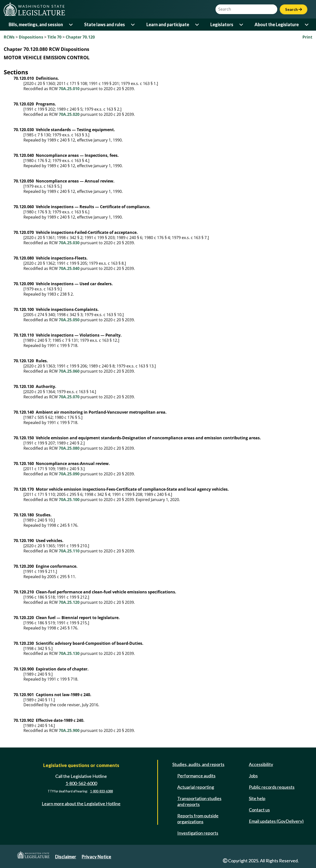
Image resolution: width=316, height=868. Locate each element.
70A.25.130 (69, 653)
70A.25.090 (69, 474)
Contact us (259, 810)
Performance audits (196, 776)
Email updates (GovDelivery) (276, 821)
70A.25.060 (69, 371)
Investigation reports (198, 833)
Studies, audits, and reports (198, 764)
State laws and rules (105, 24)
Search (294, 9)
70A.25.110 (69, 551)
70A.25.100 (69, 500)
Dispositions (31, 37)
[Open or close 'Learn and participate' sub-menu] (197, 25)
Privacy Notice (96, 857)
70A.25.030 (69, 243)
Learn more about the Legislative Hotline (81, 804)
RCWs (9, 37)
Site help (257, 798)
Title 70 (54, 37)
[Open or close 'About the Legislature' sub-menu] (307, 25)
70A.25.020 (69, 114)
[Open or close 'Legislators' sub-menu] (242, 25)
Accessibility (261, 764)
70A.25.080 (69, 448)
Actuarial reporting (196, 787)
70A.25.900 (69, 730)
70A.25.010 (69, 89)
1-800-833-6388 (101, 791)
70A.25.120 (69, 602)
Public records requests (272, 787)
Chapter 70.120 (80, 37)
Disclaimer (66, 857)
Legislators (222, 24)
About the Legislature (277, 24)
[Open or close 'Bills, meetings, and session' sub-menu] (71, 25)
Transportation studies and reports (199, 801)
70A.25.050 (69, 320)
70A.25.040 (69, 268)
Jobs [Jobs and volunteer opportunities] (253, 776)
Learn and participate (168, 24)
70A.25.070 (69, 397)
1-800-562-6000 (81, 783)
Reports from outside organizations (198, 819)
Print (307, 37)
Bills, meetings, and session (36, 24)
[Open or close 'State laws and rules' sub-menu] (133, 25)
